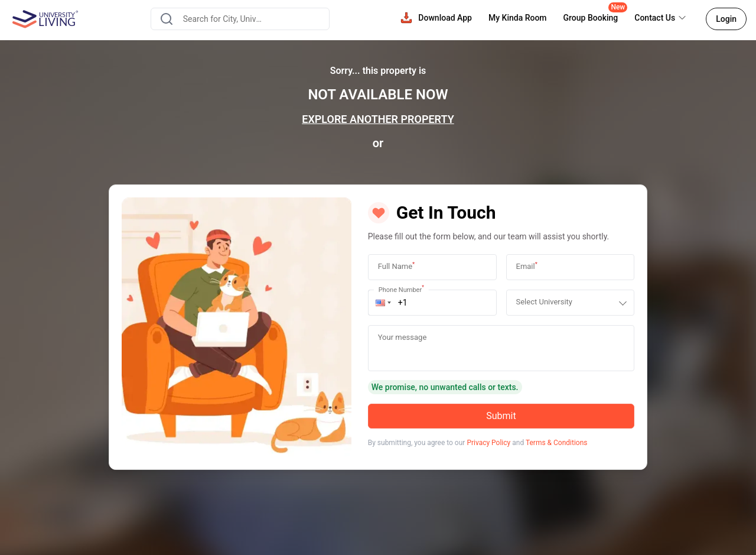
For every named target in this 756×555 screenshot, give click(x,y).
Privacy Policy (488, 443)
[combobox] (240, 19)
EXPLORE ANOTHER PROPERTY (378, 119)
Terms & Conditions (557, 443)
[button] (383, 303)
